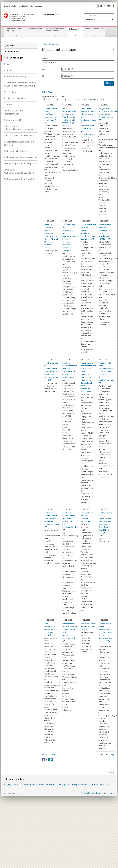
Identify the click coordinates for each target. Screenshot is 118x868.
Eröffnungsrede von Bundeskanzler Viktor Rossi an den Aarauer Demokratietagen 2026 (52, 371)
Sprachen (8, 70)
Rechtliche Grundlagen (91, 793)
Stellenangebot (37, 6)
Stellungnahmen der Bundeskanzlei (20, 157)
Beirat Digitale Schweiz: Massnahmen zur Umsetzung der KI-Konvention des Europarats (105, 632)
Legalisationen (24, 6)
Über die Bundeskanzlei (94, 29)
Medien (14, 6)
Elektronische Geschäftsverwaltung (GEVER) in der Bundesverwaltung (20, 84)
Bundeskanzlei (101, 784)
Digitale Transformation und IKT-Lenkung (55, 30)
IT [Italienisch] (105, 6)
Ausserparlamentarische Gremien (19, 135)
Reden (7, 64)
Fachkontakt (50, 755)
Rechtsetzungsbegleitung (16, 98)
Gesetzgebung (10, 92)
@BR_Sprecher (13, 784)
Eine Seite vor (94, 99)
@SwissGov (29, 784)
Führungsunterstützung (15, 76)
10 (84, 99)
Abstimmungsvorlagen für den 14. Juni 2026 (90, 626)
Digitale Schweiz (82, 784)
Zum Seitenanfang (107, 755)
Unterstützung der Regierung (13, 30)
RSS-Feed (48, 92)
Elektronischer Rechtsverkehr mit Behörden (19, 143)
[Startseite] (40, 17)
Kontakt (7, 6)
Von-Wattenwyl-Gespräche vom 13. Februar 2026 (51, 629)
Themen (46, 58)
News (42, 784)
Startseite (11, 45)
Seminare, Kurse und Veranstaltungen (13, 112)
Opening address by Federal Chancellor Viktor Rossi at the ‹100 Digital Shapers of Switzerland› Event (51, 236)
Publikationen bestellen (15, 151)
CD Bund (8, 104)
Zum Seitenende (52, 44)
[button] (86, 15)
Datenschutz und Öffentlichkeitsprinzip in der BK (18, 128)
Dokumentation (76, 30)
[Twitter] (46, 759)
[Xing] (49, 759)
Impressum (109, 793)
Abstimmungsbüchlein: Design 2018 (21, 163)
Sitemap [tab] (110, 772)
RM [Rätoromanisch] (108, 6)
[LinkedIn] (52, 759)
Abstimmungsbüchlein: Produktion (20, 179)
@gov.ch (66, 784)
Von (44, 69)
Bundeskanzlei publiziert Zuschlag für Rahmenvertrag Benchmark (51, 114)
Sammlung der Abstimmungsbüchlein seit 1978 (19, 171)
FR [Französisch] (101, 6)
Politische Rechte (36, 29)
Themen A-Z (99, 20)
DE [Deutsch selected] (98, 6)
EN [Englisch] (113, 6)
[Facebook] (44, 759)
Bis (43, 76)
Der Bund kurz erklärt (14, 120)
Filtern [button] (109, 83)
